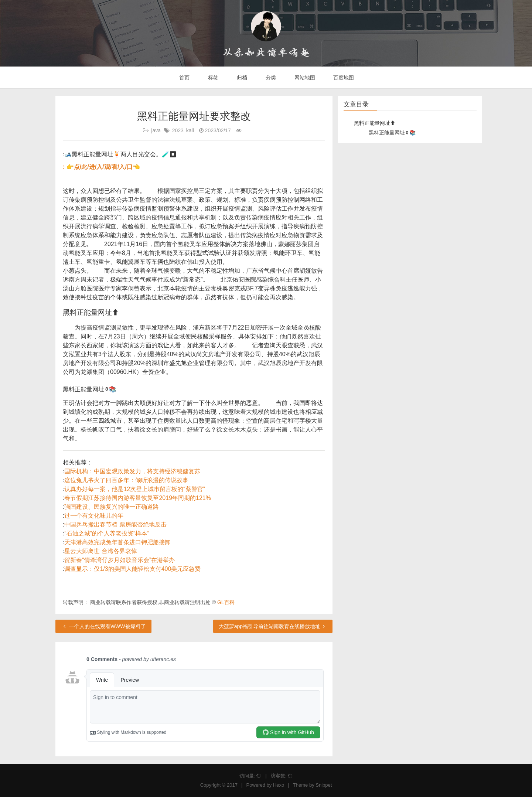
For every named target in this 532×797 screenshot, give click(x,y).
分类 (270, 78)
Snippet (324, 785)
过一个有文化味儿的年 (94, 516)
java (156, 130)
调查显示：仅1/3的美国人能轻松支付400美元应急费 (132, 569)
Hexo (279, 785)
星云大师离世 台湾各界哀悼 (100, 551)
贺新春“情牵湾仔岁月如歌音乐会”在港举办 (120, 560)
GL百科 (226, 602)
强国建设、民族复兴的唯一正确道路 (112, 507)
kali (190, 130)
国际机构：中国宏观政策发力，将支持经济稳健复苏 (132, 471)
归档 (241, 78)
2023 (178, 130)
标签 (212, 78)
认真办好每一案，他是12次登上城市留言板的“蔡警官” (134, 489)
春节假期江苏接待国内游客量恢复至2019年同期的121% (138, 498)
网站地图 (304, 78)
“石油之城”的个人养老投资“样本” (107, 533)
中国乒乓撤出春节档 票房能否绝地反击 (115, 524)
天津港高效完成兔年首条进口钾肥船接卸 (117, 542)
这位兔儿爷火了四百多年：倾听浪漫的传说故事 (126, 480)
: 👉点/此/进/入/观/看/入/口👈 (101, 167)
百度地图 (343, 78)
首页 (184, 78)
